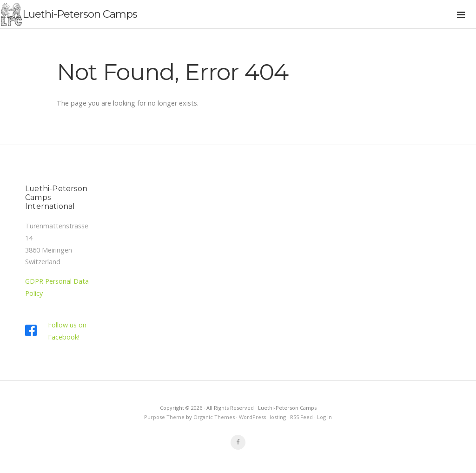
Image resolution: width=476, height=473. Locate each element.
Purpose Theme (164, 417)
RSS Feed (301, 417)
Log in (324, 417)
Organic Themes (214, 417)
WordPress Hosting (262, 417)
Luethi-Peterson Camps (80, 14)
